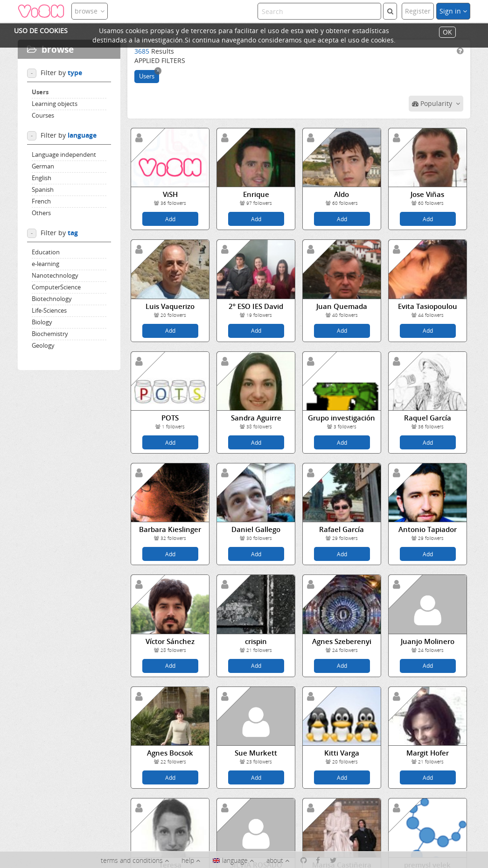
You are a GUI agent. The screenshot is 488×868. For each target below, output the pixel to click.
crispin (256, 641)
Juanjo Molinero (428, 641)
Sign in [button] (453, 11)
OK (447, 32)
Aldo (342, 194)
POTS (170, 418)
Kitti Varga (342, 753)
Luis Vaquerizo (170, 306)
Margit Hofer (428, 753)
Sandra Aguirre (256, 418)
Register (418, 11)
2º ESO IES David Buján (256, 307)
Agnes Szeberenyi (342, 641)
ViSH (170, 194)
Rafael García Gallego (342, 530)
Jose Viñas (427, 194)
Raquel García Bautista (428, 418)
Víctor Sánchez (170, 641)
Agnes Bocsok (170, 753)
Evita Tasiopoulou (428, 306)
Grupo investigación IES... (342, 418)
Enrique (256, 194)
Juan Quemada (342, 306)
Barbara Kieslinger (170, 529)
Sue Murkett (256, 753)
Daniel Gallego (256, 529)
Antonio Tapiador (428, 529)
